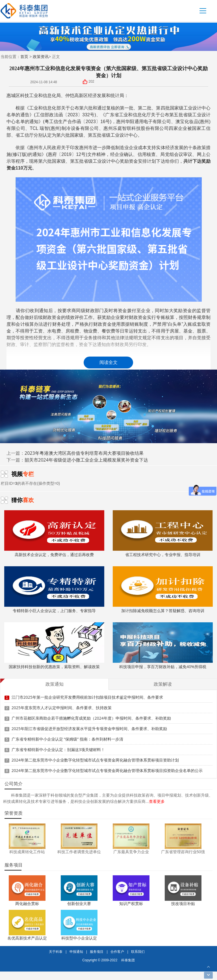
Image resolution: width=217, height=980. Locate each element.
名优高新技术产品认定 (27, 938)
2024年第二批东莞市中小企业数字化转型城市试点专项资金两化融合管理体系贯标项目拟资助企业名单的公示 (107, 770)
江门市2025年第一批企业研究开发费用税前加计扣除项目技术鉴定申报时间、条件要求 (87, 697)
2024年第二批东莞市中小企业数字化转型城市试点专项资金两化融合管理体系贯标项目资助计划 (95, 760)
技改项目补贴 (183, 903)
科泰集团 (128, 960)
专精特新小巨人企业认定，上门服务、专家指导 (54, 590)
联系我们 (138, 952)
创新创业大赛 (79, 903)
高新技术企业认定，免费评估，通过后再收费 (54, 534)
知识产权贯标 (131, 903)
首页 (24, 56)
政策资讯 (41, 56)
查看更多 (157, 801)
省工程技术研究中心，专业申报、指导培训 (163, 534)
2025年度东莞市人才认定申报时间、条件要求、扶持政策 (62, 708)
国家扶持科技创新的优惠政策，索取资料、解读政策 (54, 646)
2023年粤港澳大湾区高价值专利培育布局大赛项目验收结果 (84, 453)
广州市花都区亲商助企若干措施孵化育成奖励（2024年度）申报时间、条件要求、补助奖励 (91, 718)
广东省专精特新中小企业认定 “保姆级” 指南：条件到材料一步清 (67, 739)
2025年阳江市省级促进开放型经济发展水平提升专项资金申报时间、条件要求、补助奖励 (89, 729)
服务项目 (97, 952)
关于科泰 (56, 952)
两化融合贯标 (27, 903)
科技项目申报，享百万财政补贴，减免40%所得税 (163, 646)
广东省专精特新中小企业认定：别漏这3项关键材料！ (58, 750)
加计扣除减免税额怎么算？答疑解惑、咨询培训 (163, 590)
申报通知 (76, 952)
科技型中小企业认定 (79, 938)
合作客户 (117, 952)
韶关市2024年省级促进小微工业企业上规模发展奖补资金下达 (86, 460)
